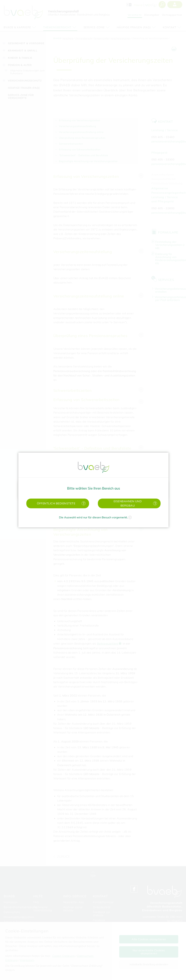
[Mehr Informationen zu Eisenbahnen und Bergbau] (154, 503)
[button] (58, 503)
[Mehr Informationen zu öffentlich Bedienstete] (83, 503)
